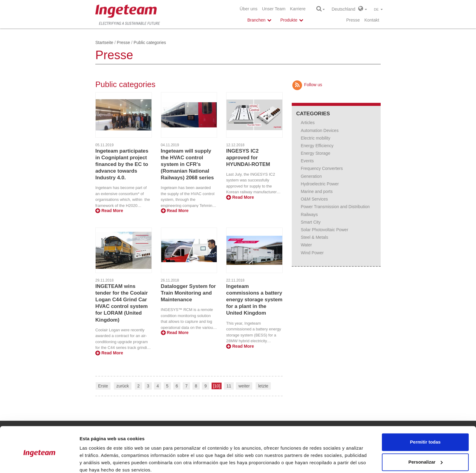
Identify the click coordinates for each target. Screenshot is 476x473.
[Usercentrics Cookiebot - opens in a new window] (39, 461)
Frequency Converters (322, 168)
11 (229, 386)
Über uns (249, 9)
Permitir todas (425, 416)
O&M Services (314, 199)
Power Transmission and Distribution (335, 207)
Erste (103, 386)
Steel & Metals (314, 237)
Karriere (298, 9)
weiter (244, 386)
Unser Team (274, 9)
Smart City (311, 222)
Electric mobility (316, 138)
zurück (122, 386)
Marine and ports (317, 191)
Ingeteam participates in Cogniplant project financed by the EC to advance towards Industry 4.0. (122, 164)
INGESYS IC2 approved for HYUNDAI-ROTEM (248, 158)
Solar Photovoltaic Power (325, 230)
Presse (353, 20)
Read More (109, 211)
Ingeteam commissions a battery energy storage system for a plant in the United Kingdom (254, 300)
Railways (309, 215)
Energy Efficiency (317, 146)
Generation (311, 176)
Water (306, 245)
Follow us (307, 85)
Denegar (425, 456)
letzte (263, 386)
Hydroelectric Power (320, 184)
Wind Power (312, 253)
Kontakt (372, 20)
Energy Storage (316, 153)
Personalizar (425, 436)
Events (307, 161)
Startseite (104, 42)
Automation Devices (320, 130)
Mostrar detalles (97, 461)
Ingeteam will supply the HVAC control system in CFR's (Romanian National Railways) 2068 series (187, 164)
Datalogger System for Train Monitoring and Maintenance (188, 293)
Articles (308, 123)
